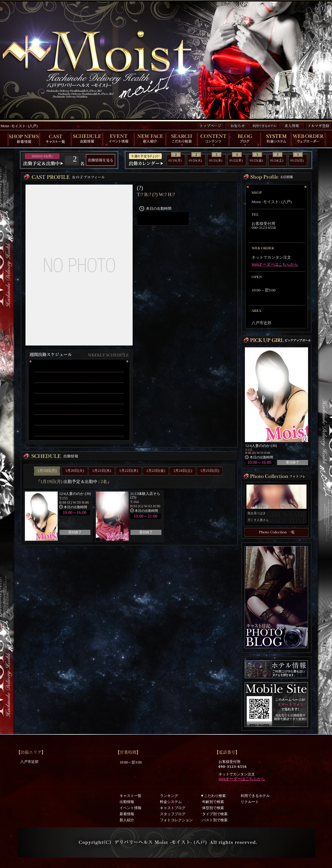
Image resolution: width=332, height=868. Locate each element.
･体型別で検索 (212, 808)
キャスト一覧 (130, 796)
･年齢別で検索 (212, 802)
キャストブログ (173, 808)
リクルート (250, 802)
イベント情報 (130, 808)
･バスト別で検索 (214, 820)
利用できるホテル (255, 796)
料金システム (171, 802)
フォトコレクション (176, 820)
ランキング (169, 796)
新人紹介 (127, 820)
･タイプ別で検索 (214, 814)
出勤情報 (127, 802)
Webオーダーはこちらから (275, 264)
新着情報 (127, 814)
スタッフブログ (173, 814)
